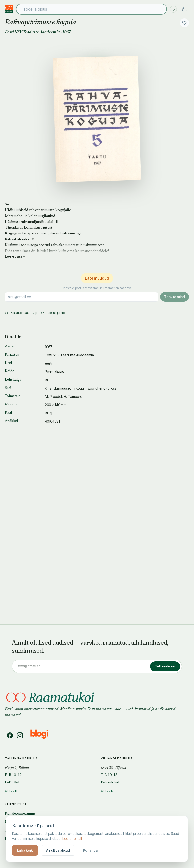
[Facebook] (10, 735)
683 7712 (107, 791)
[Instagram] (20, 735)
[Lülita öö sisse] (173, 9)
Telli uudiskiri (165, 666)
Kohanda (90, 850)
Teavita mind (175, 297)
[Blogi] (43, 735)
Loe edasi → (15, 256)
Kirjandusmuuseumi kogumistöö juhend (75, 388)
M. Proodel (53, 396)
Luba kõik (25, 850)
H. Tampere (73, 396)
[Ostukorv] (184, 9)
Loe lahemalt (72, 839)
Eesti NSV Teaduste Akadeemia (32, 32)
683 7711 (11, 791)
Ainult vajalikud (58, 850)
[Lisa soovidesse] (184, 23)
